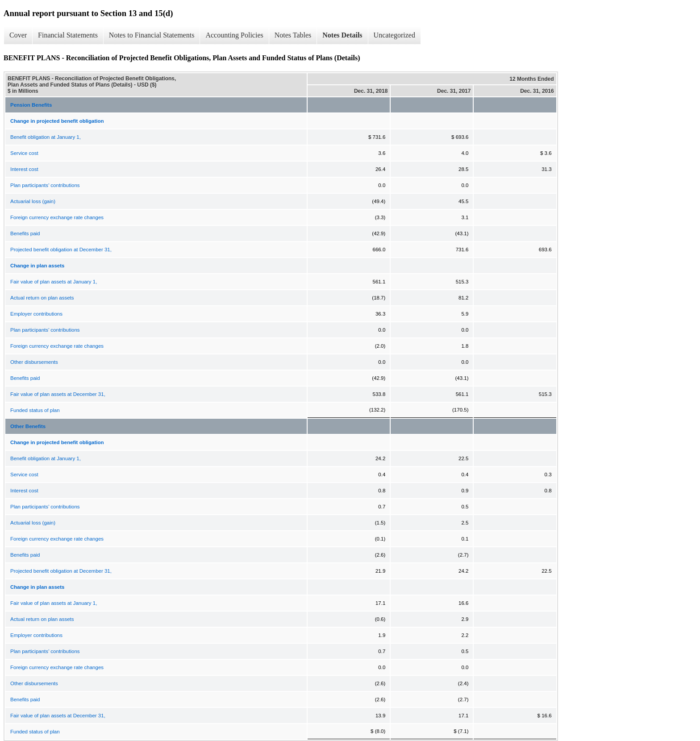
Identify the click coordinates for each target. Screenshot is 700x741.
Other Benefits (28, 426)
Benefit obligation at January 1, (46, 137)
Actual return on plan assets (42, 298)
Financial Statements (68, 35)
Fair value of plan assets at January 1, (54, 282)
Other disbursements (34, 362)
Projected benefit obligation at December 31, (61, 250)
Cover (18, 35)
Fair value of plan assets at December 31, (58, 394)
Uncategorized (394, 35)
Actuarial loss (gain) (33, 201)
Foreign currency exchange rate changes (57, 217)
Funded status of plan (35, 410)
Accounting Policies (234, 35)
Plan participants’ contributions (45, 185)
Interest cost (24, 169)
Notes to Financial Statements (152, 35)
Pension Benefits (31, 105)
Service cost (24, 153)
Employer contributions (36, 314)
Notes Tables (293, 35)
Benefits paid (25, 233)
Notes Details (342, 35)
